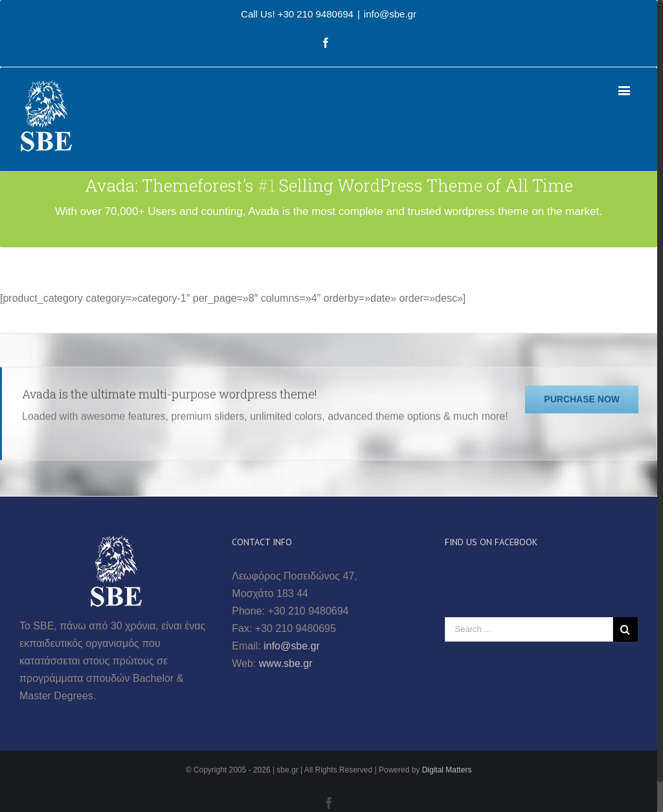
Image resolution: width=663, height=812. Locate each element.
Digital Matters (447, 770)
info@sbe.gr (390, 14)
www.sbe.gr (286, 663)
